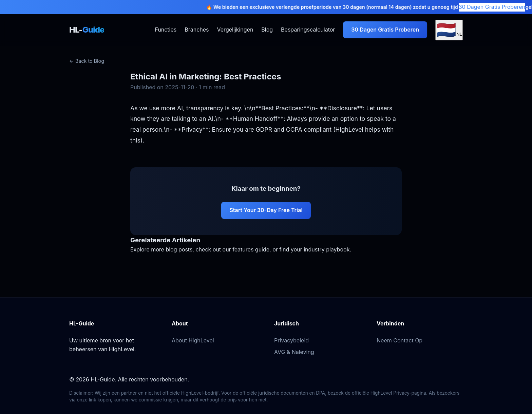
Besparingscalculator (308, 30)
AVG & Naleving (294, 352)
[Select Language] (449, 30)
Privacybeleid (291, 340)
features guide (251, 249)
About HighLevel (193, 340)
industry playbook (327, 249)
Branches (197, 30)
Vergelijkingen (235, 30)
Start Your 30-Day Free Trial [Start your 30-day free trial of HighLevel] (266, 210)
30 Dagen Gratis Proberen (492, 7)
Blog (267, 30)
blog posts (179, 249)
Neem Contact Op (400, 340)
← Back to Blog (87, 61)
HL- (87, 30)
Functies (166, 30)
